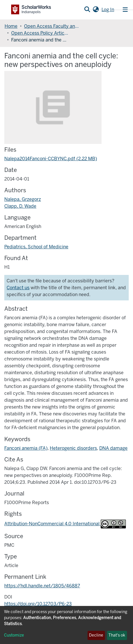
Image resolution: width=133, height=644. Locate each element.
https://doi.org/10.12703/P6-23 (38, 604)
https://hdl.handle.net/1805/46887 (42, 586)
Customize (14, 635)
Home (11, 26)
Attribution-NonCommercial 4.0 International (65, 524)
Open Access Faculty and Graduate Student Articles (53, 26)
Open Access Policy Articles (40, 33)
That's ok (117, 635)
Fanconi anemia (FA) (26, 448)
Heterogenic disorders (73, 448)
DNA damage (113, 448)
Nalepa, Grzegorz (23, 199)
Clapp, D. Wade (20, 206)
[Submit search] (87, 10)
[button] (96, 10)
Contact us (18, 288)
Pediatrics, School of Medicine (36, 247)
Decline (96, 635)
